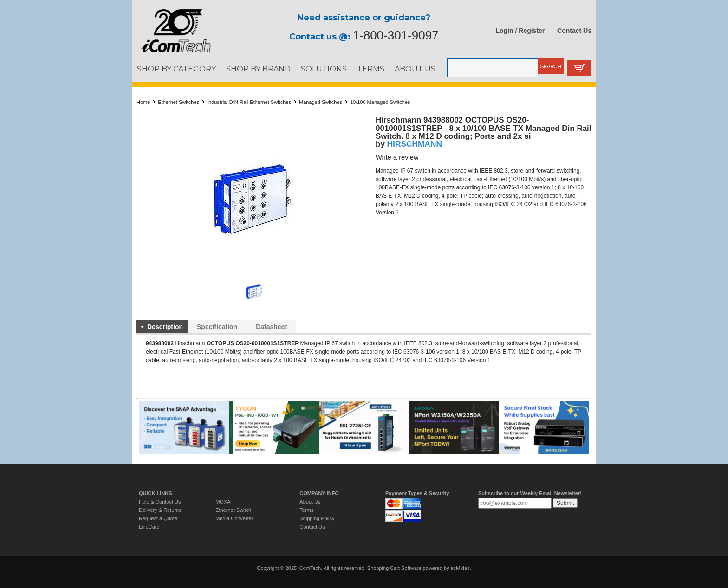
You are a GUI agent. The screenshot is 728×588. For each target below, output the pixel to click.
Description (165, 327)
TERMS (371, 69)
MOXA (223, 502)
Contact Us (574, 31)
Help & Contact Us (160, 502)
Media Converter (234, 518)
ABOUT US (415, 69)
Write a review (397, 157)
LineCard (149, 527)
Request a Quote (158, 518)
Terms (306, 510)
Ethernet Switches (179, 102)
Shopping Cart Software (394, 568)
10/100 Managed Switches (380, 102)
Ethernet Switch (233, 510)
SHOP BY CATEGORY (176, 69)
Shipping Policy (317, 518)
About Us (310, 502)
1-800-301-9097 (396, 35)
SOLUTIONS (324, 69)
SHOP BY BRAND (258, 69)
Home (143, 102)
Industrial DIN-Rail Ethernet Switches (249, 102)
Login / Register (520, 31)
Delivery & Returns (160, 510)
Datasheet (271, 327)
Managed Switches (321, 102)
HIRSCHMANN (415, 144)
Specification (217, 327)
